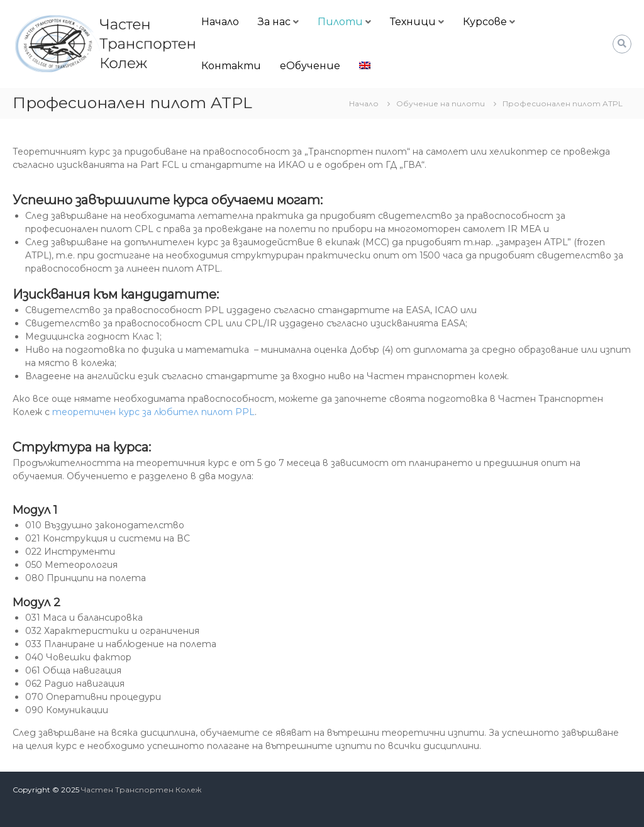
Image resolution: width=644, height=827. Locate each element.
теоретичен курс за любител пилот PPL (153, 412)
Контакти (231, 66)
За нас (274, 22)
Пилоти (340, 22)
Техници (413, 22)
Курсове (485, 22)
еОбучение (310, 66)
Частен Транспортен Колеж (141, 790)
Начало (220, 22)
